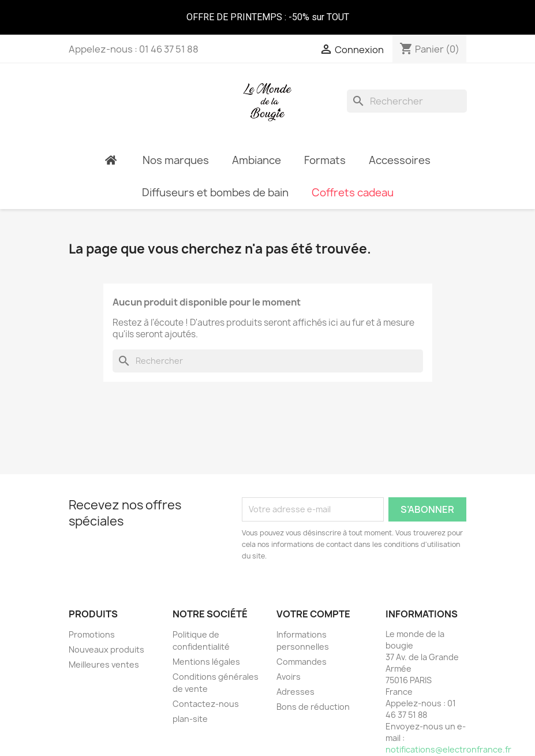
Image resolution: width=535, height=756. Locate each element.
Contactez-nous (206, 704)
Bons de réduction (313, 707)
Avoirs (289, 677)
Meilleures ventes (104, 664)
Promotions (92, 634)
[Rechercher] (407, 101)
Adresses (295, 692)
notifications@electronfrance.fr (448, 749)
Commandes (302, 662)
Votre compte (313, 614)
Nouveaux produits (106, 649)
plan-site (190, 719)
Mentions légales (206, 662)
